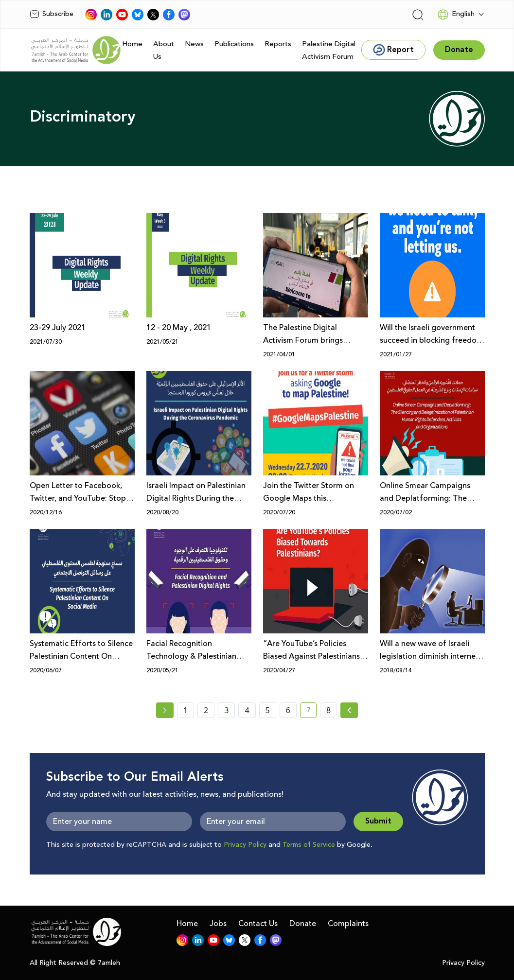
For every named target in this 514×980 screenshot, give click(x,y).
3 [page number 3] (226, 710)
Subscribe (52, 14)
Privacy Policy (245, 845)
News (194, 44)
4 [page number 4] (247, 710)
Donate (303, 924)
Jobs (218, 924)
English (456, 15)
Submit (378, 821)
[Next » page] (349, 710)
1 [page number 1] (186, 710)
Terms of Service (309, 845)
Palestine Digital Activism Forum (329, 50)
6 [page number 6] (288, 710)
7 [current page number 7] (311, 712)
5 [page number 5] (268, 710)
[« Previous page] (165, 710)
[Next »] (349, 710)
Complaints (348, 924)
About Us (164, 50)
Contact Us (258, 924)
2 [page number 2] (206, 710)
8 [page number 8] (328, 710)
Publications (234, 44)
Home (132, 44)
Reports (278, 44)
